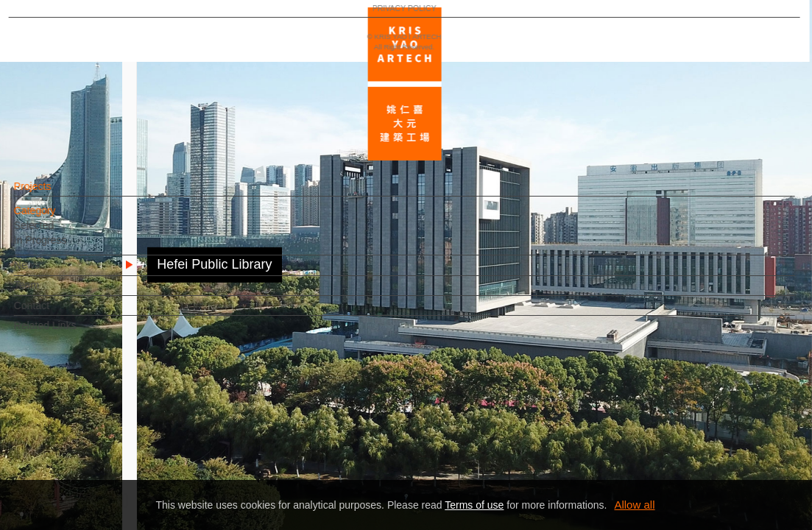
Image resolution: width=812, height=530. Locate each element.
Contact (57, 313)
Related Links (70, 333)
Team (52, 292)
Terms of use (474, 505)
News (52, 272)
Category (60, 218)
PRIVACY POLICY (75, 476)
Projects (58, 194)
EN (100, 433)
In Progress (66, 247)
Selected (59, 233)
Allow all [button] (634, 505)
